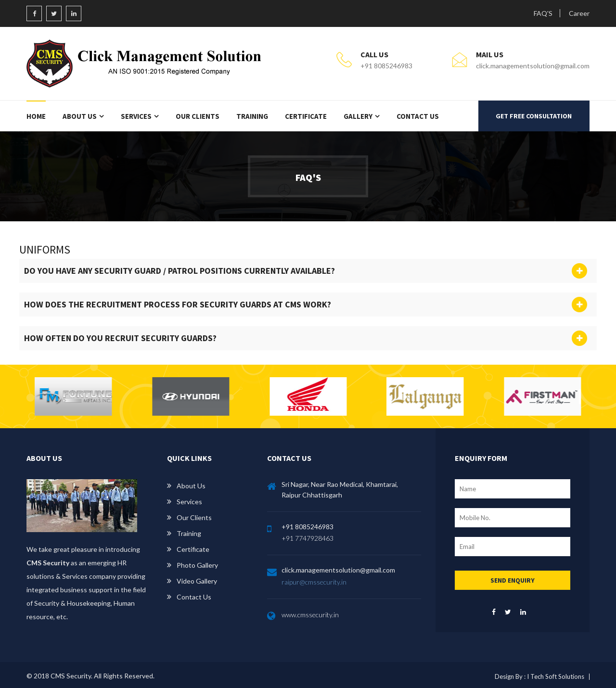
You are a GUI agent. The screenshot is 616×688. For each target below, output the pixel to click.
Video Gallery (197, 581)
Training (252, 116)
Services (136, 116)
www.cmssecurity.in (310, 615)
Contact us (194, 597)
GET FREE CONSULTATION (534, 116)
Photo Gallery (197, 565)
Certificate (306, 116)
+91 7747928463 (308, 538)
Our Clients (198, 116)
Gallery (358, 116)
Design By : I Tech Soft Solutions (539, 676)
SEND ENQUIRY (513, 580)
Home (36, 116)
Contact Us (418, 116)
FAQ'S (543, 13)
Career (579, 13)
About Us (80, 116)
